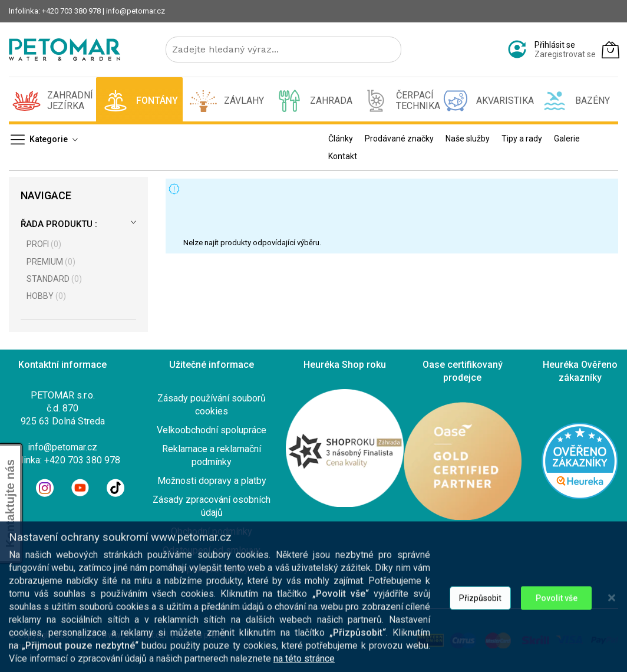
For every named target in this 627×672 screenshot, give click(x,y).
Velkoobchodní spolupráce (212, 430)
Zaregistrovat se (565, 54)
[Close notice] (612, 646)
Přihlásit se (555, 45)
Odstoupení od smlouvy (212, 550)
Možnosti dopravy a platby (212, 481)
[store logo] (65, 50)
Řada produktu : (59, 224)
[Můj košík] (610, 50)
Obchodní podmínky (212, 531)
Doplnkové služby (212, 569)
